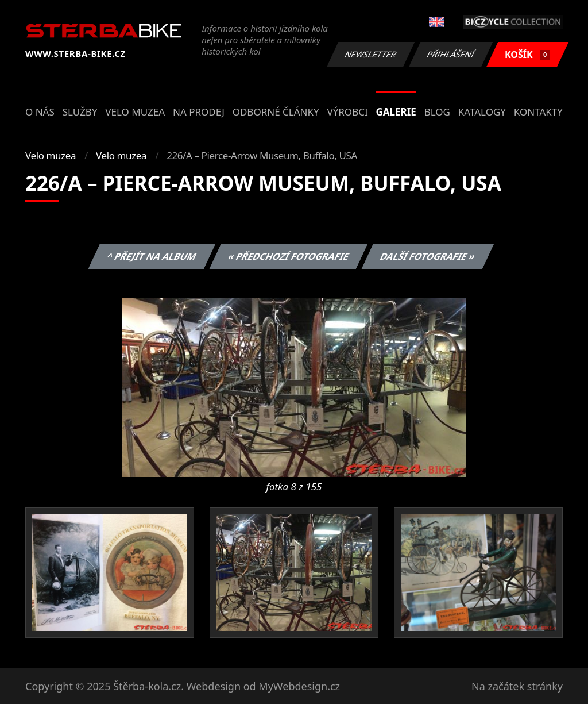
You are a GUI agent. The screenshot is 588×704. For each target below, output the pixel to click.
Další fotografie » (428, 256)
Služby (80, 112)
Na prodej (199, 112)
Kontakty (538, 112)
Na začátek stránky (517, 686)
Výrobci (347, 112)
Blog (437, 112)
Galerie (396, 112)
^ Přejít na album (152, 256)
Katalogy (482, 112)
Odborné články (276, 112)
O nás (40, 112)
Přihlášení (450, 54)
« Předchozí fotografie (288, 256)
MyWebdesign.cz (299, 686)
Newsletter (370, 54)
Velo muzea (135, 112)
